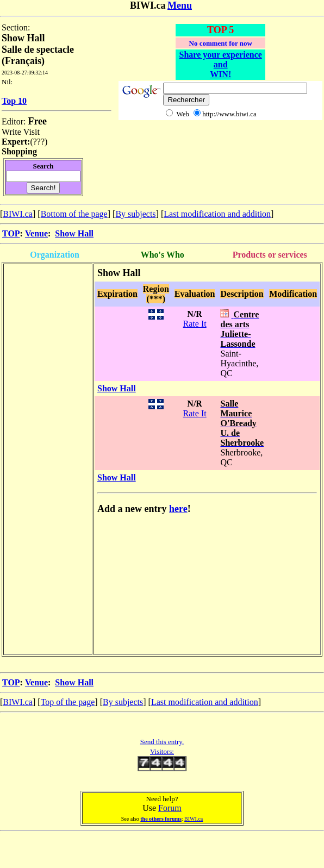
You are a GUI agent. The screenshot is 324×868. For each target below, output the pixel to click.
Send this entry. (162, 742)
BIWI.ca (18, 214)
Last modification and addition (217, 214)
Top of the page (68, 702)
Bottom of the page (74, 214)
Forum (170, 808)
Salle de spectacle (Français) (38, 55)
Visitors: (162, 751)
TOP (11, 233)
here (178, 509)
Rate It (195, 324)
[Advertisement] (48, 289)
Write (11, 132)
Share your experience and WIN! (221, 64)
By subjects (135, 214)
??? (39, 142)
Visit (32, 132)
